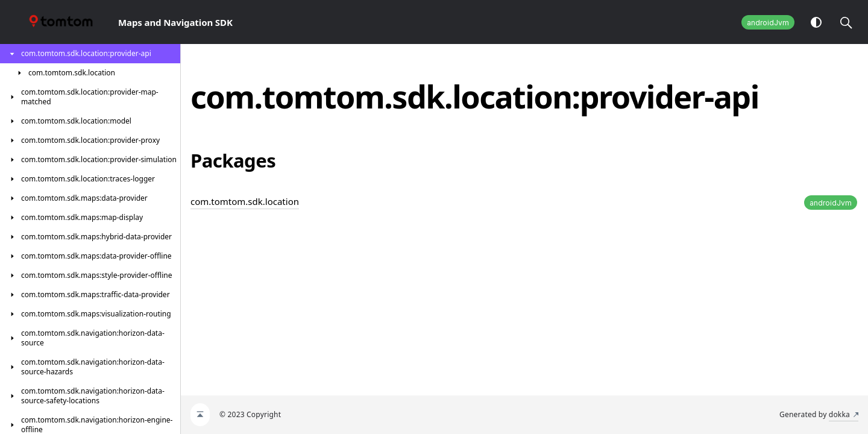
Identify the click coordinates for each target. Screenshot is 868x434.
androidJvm (768, 23)
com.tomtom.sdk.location (245, 201)
